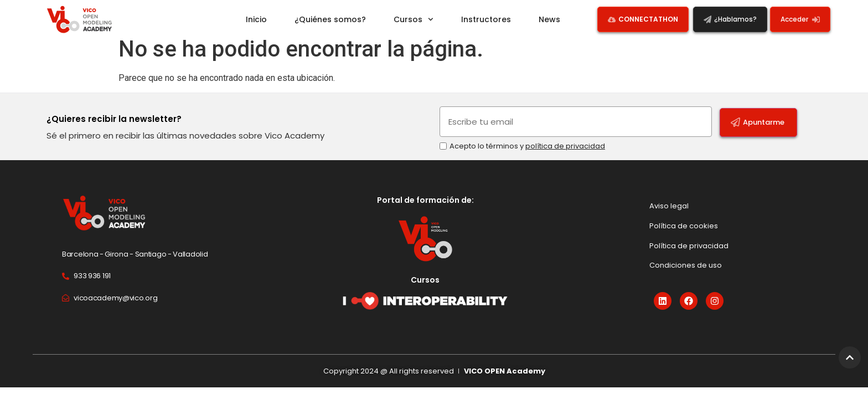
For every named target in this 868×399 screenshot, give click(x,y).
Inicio (256, 19)
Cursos (414, 19)
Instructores (486, 19)
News (549, 19)
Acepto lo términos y (527, 154)
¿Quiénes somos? (330, 19)
